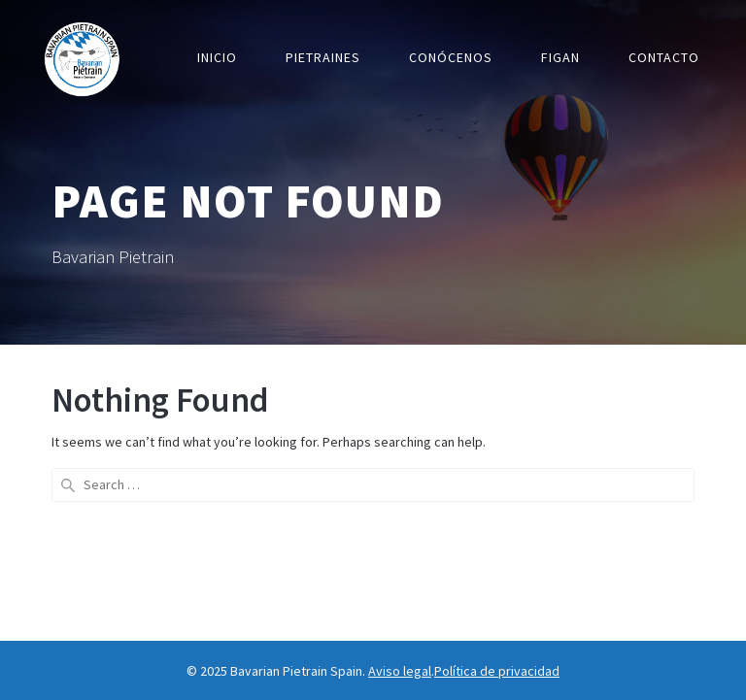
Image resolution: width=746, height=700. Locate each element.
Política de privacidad (497, 671)
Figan (560, 57)
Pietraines (323, 57)
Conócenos (451, 57)
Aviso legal (400, 671)
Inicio (217, 57)
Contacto (664, 57)
